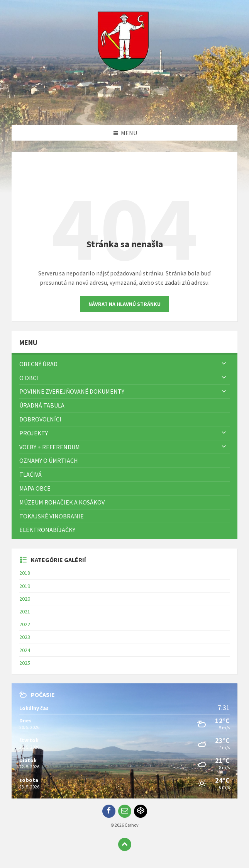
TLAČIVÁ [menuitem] (30, 474)
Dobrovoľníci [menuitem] (40, 419)
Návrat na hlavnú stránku (124, 304)
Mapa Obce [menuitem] (35, 488)
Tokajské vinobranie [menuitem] (52, 516)
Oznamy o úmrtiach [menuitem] (49, 460)
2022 (25, 624)
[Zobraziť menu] (224, 364)
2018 (25, 573)
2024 (25, 650)
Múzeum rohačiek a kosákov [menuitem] (62, 502)
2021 (25, 612)
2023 (25, 637)
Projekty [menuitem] (34, 433)
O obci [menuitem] (29, 378)
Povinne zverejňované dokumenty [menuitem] (72, 391)
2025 (25, 663)
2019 (25, 586)
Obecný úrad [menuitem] (38, 364)
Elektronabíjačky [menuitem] (47, 530)
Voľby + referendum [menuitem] (50, 447)
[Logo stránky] (125, 110)
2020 (25, 599)
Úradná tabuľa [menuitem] (42, 405)
